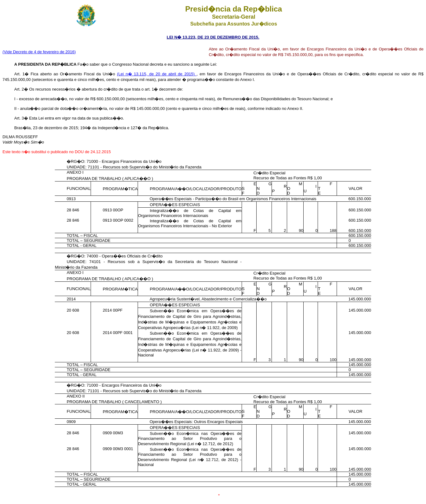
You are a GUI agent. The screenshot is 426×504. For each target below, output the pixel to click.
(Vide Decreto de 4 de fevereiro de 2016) (39, 52)
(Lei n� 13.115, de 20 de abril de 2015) (157, 74)
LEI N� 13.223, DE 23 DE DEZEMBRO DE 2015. (213, 37)
